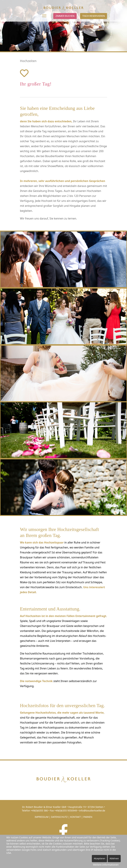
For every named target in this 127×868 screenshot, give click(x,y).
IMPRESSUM (42, 817)
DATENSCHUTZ (59, 817)
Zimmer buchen (65, 16)
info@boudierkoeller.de (92, 811)
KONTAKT (75, 817)
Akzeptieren (99, 858)
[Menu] (44, 16)
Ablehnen (114, 858)
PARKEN (88, 817)
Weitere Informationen (106, 865)
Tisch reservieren (94, 16)
